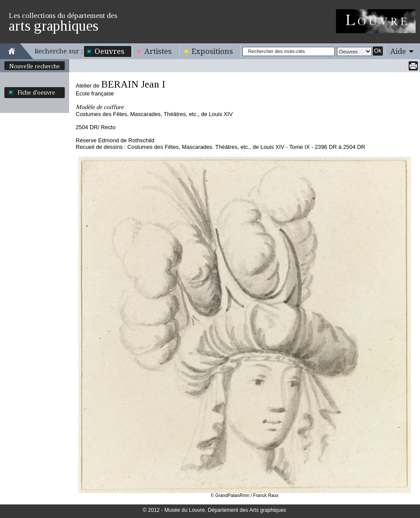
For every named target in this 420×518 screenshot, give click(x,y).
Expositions (212, 51)
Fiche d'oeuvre (36, 92)
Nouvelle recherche (35, 66)
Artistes (158, 51)
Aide (398, 51)
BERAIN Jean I (133, 84)
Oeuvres (109, 51)
